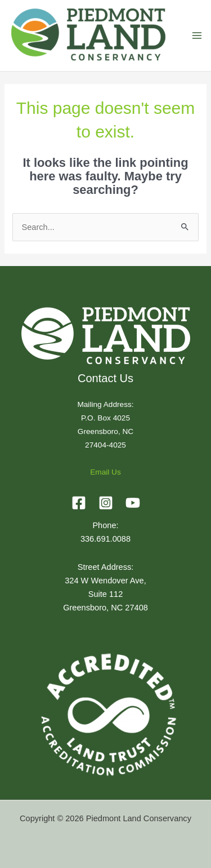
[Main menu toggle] (197, 36)
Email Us (105, 472)
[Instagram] (106, 503)
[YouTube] (133, 503)
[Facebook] (79, 503)
